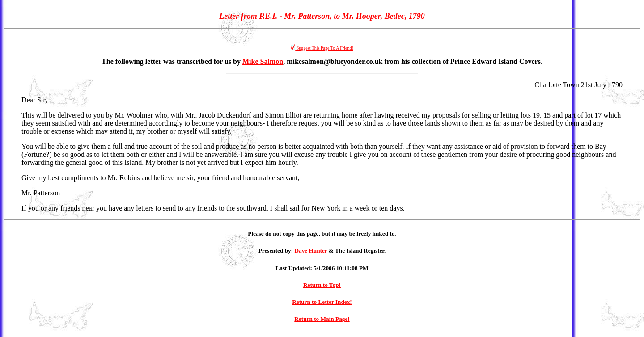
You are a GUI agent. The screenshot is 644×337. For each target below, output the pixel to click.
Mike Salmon (263, 61)
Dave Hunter (310, 251)
